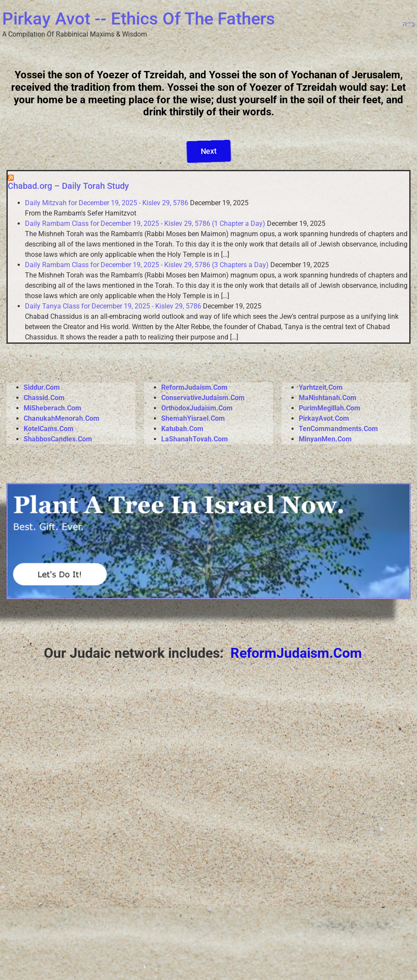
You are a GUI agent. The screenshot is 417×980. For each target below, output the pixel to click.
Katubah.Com (182, 429)
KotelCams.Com (49, 429)
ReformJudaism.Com (194, 387)
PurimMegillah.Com (330, 408)
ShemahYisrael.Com (193, 418)
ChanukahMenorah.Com (61, 418)
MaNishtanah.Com (328, 398)
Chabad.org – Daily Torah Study (68, 186)
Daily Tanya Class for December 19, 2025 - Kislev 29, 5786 (113, 306)
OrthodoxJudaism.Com (197, 408)
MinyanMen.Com (325, 439)
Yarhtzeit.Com (321, 387)
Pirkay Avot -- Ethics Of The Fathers (139, 19)
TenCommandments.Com (338, 429)
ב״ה (409, 24)
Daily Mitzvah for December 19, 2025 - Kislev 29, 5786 (107, 203)
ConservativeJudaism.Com (203, 398)
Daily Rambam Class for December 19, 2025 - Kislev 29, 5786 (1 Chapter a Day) (145, 223)
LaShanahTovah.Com (195, 439)
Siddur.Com (42, 387)
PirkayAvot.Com (324, 418)
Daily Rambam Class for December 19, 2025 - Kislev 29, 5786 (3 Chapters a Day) (147, 265)
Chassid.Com (44, 398)
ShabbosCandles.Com (58, 439)
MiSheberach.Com (52, 408)
